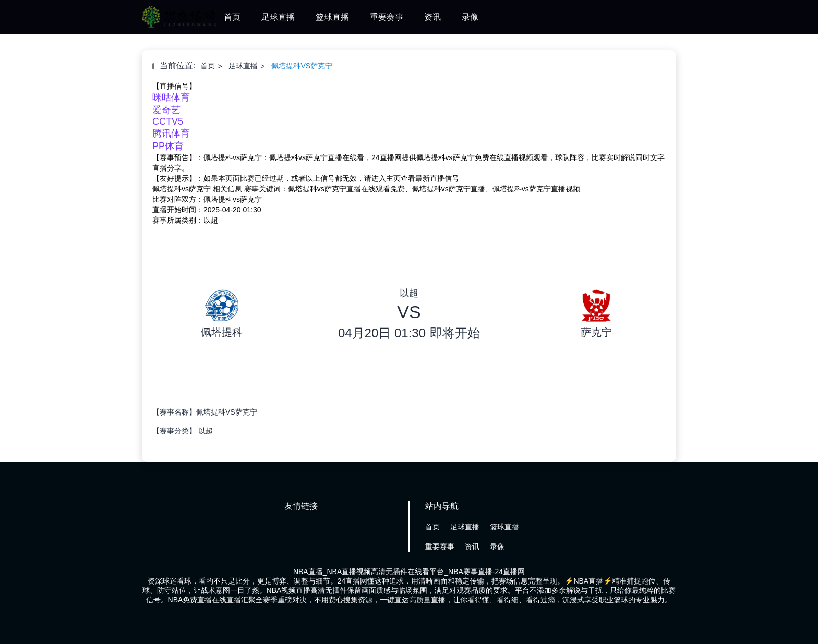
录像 (470, 17)
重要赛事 (387, 17)
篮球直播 (332, 17)
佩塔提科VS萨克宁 (302, 66)
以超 (206, 431)
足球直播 (278, 17)
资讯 (432, 17)
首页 (232, 17)
